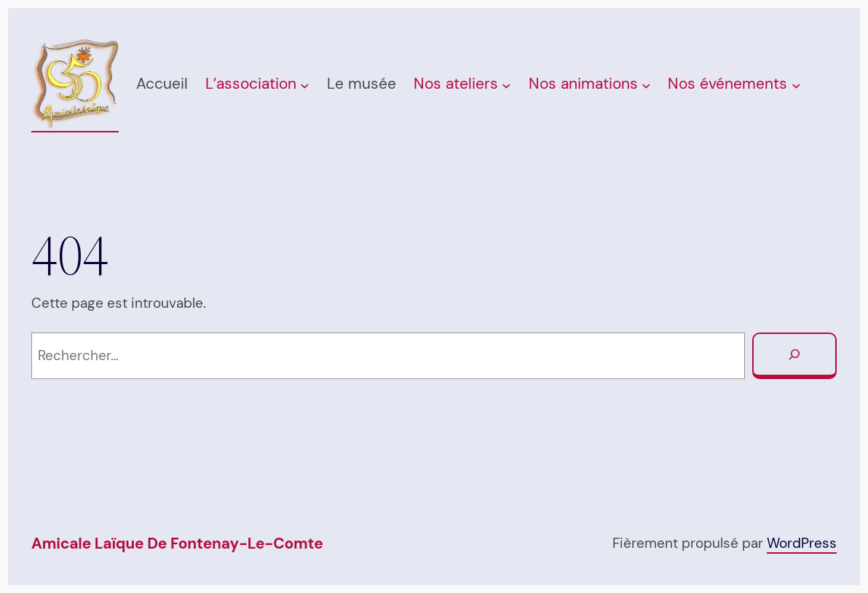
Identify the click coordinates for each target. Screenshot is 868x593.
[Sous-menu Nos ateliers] (506, 85)
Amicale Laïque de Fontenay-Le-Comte (177, 544)
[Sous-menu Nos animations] (646, 85)
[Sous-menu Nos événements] (796, 85)
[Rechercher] (794, 356)
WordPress (802, 543)
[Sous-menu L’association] (305, 85)
